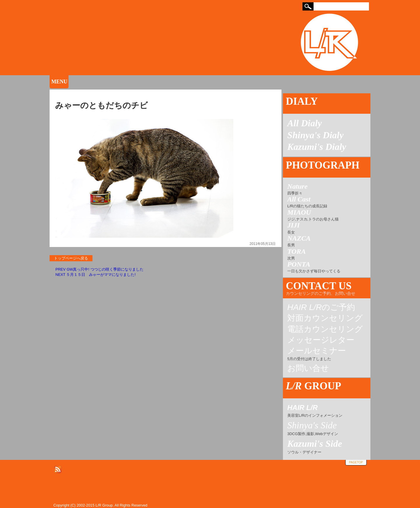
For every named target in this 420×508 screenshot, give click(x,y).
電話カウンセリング (325, 329)
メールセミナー (317, 354)
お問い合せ (308, 368)
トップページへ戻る (71, 258)
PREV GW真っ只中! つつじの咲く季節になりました (99, 269)
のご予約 (321, 307)
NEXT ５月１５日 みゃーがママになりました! (96, 275)
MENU (59, 82)
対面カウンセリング (325, 318)
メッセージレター (321, 340)
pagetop (356, 462)
